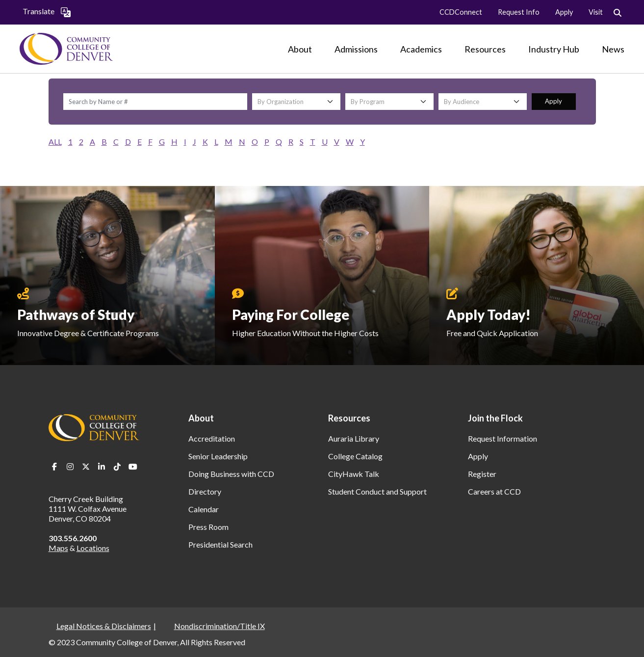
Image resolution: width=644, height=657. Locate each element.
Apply (564, 12)
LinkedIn (102, 467)
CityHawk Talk (354, 474)
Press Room (208, 527)
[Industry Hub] (554, 49)
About (201, 418)
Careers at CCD (494, 491)
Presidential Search (220, 544)
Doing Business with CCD (231, 474)
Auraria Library (354, 438)
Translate (47, 12)
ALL (55, 142)
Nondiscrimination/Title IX (219, 626)
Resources (349, 418)
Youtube (133, 467)
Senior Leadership (218, 456)
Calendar (204, 509)
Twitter (86, 467)
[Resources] (485, 49)
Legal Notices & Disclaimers (104, 626)
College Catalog (355, 456)
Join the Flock (495, 418)
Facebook (54, 467)
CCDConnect (461, 12)
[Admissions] (356, 49)
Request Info (519, 12)
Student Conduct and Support (377, 491)
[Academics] (421, 49)
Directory (205, 491)
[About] (300, 49)
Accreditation (212, 438)
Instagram (70, 467)
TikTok (117, 467)
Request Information (502, 438)
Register (482, 474)
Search (618, 13)
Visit (596, 12)
